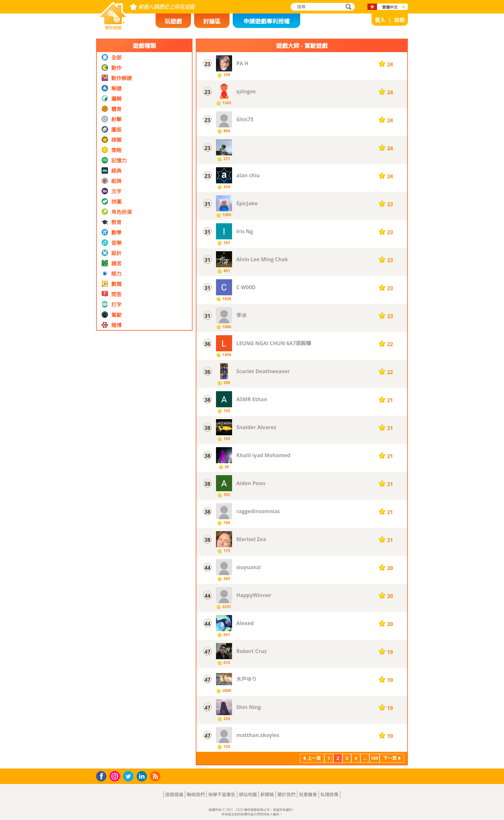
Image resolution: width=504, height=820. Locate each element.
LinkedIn (143, 776)
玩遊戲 (173, 21)
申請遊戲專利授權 (266, 21)
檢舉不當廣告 (222, 794)
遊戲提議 (174, 794)
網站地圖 (248, 794)
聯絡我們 (196, 794)
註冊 (400, 20)
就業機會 (308, 794)
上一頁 (314, 758)
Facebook (103, 775)
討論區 (212, 21)
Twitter (130, 777)
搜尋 (347, 7)
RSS (156, 776)
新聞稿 (267, 794)
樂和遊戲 (108, 28)
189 (374, 758)
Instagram (116, 776)
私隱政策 (329, 794)
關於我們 (286, 794)
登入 (380, 20)
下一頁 (390, 758)
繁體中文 (390, 7)
